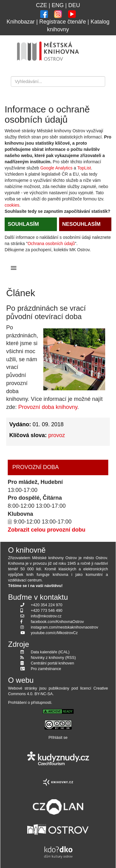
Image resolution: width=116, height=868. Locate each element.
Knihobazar (21, 22)
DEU (74, 5)
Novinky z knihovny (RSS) (54, 658)
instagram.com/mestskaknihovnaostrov (65, 627)
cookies (12, 205)
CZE (41, 5)
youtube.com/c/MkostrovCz (54, 633)
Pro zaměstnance (46, 669)
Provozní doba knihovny (48, 407)
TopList (84, 168)
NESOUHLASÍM (81, 224)
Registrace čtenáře (63, 22)
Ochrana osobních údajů (51, 243)
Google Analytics (56, 168)
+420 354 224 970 (47, 605)
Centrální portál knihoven (53, 663)
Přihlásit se (58, 738)
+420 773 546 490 (47, 611)
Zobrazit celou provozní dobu (47, 530)
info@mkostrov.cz (46, 616)
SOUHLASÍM (23, 224)
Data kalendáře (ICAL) (50, 652)
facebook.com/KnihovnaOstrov (58, 622)
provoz (57, 435)
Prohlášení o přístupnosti (30, 703)
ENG (58, 5)
